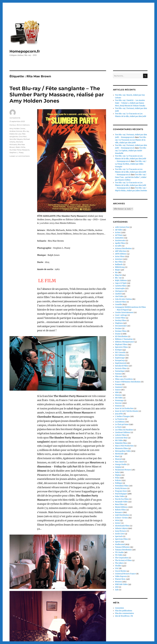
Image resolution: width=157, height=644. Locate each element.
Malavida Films (121, 443)
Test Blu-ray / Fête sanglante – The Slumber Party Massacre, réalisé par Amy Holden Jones (57, 95)
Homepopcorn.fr (25, 51)
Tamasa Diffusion (122, 547)
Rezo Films (119, 504)
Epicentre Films (121, 347)
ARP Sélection (121, 251)
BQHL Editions (121, 280)
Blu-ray (26, 131)
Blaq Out (118, 275)
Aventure (119, 259)
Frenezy (118, 384)
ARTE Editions (121, 254)
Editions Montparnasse (124, 342)
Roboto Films (120, 510)
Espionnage (120, 358)
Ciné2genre (120, 291)
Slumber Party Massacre (19, 150)
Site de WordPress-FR (124, 616)
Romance (119, 512)
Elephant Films (121, 344)
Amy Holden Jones (17, 128)
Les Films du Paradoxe (124, 430)
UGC (117, 568)
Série (117, 520)
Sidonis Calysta (121, 528)
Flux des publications (124, 611)
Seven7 (118, 523)
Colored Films (121, 302)
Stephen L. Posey (17, 152)
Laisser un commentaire (20, 156)
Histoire (118, 395)
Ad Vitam (119, 235)
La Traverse (120, 419)
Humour (118, 406)
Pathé (117, 472)
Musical (118, 459)
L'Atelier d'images (122, 416)
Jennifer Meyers (16, 139)
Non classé (119, 462)
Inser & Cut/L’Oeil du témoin (127, 411)
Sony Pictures (121, 531)
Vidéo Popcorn (121, 576)
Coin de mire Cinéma (123, 299)
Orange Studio (121, 464)
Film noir (119, 376)
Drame (118, 334)
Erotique (118, 350)
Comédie (119, 304)
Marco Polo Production (124, 446)
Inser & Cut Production (124, 408)
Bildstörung (120, 267)
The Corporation (122, 558)
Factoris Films (121, 368)
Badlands (119, 264)
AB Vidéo (119, 230)
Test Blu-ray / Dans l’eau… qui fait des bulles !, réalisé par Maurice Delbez (131, 177)
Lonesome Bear (121, 438)
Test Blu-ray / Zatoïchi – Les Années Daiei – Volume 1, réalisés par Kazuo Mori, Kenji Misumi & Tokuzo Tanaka (130, 103)
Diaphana (119, 323)
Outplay (118, 467)
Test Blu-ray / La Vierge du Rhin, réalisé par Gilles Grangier (131, 164)
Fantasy (118, 374)
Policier (118, 480)
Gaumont (119, 387)
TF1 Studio (119, 552)
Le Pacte (118, 427)
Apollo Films (120, 243)
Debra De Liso (15, 134)
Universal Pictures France (125, 574)
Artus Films (120, 256)
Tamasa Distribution (123, 550)
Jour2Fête (119, 414)
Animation (119, 238)
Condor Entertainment (124, 312)
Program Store (121, 491)
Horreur (13, 125)
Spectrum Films (121, 539)
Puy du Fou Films (122, 499)
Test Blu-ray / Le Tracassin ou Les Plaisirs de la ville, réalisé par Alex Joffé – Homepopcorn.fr (131, 159)
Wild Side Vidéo (121, 584)
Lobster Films (121, 435)
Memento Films (121, 448)
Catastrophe (120, 288)
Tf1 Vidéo (119, 555)
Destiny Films (121, 320)
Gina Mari (23, 136)
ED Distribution (121, 336)
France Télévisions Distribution (128, 382)
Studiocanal (120, 544)
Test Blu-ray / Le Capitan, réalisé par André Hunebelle (131, 151)
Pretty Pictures (121, 488)
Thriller (118, 566)
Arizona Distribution (123, 248)
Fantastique (120, 371)
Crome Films (120, 318)
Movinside (119, 454)
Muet (117, 456)
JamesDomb (15, 118)
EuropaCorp (120, 360)
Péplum (118, 475)
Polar (117, 478)
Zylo (117, 590)
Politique (119, 483)
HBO (117, 392)
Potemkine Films (122, 486)
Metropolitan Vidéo (123, 451)
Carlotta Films (121, 286)
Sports (118, 542)
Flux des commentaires (124, 613)
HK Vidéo (119, 398)
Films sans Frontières (124, 379)
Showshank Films (122, 526)
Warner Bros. (120, 579)
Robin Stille (20, 147)
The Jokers (119, 563)
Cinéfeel (118, 294)
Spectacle (119, 536)
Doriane (118, 328)
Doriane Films (121, 331)
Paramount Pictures (123, 470)
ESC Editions (120, 355)
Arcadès (118, 246)
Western (118, 582)
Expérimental (121, 363)
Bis (116, 272)
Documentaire (121, 326)
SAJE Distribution (122, 515)
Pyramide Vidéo (121, 502)
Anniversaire (120, 241)
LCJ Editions (120, 422)
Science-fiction (121, 518)
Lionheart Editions (123, 432)
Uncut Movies (121, 571)
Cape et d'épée (121, 283)
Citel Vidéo (119, 296)
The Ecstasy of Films (123, 560)
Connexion (119, 608)
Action (118, 233)
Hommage (119, 400)
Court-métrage (121, 315)
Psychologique (121, 494)
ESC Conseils (120, 352)
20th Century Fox (122, 227)
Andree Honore (16, 131)
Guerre (118, 390)
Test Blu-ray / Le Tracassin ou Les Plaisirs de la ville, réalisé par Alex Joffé (131, 140)
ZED (117, 587)
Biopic (118, 270)
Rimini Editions (23, 125)
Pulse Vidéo (120, 496)
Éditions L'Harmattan (124, 339)
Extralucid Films (122, 366)
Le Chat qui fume (122, 424)
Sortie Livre (120, 534)
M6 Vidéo (119, 440)
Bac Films (119, 262)
